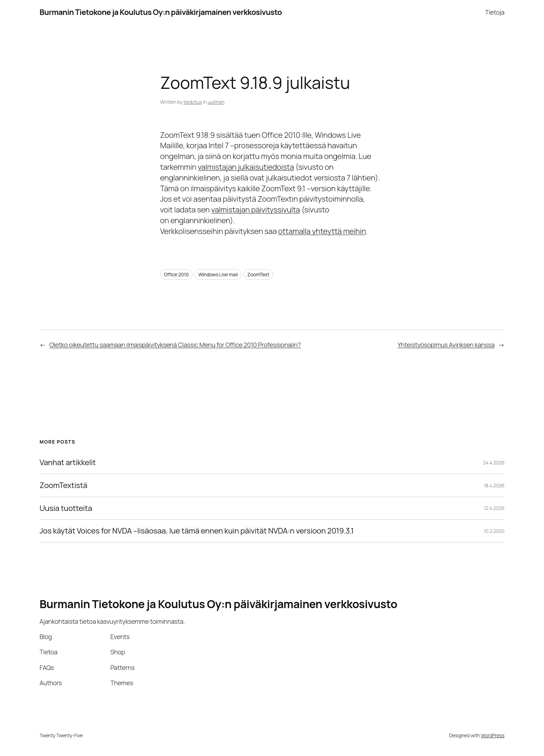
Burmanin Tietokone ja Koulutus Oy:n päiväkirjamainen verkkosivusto (161, 12)
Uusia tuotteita (66, 508)
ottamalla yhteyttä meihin (322, 231)
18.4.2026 (494, 485)
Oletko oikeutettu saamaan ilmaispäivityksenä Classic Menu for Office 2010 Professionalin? (175, 345)
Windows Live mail (218, 274)
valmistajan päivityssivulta (256, 210)
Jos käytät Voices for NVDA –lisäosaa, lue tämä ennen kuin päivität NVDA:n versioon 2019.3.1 (197, 531)
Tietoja (495, 12)
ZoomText (258, 274)
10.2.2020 (494, 531)
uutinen (216, 102)
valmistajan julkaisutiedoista (246, 167)
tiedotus (193, 102)
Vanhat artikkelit (68, 463)
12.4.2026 (494, 508)
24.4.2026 (494, 463)
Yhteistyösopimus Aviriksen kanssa (446, 345)
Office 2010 (176, 274)
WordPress (493, 735)
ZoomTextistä (63, 485)
